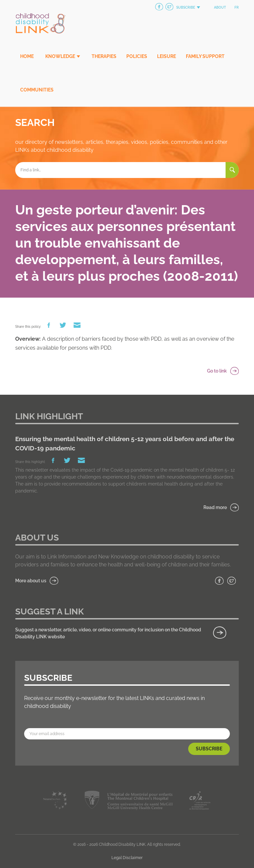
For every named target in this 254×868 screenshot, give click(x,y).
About (220, 7)
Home (27, 56)
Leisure (167, 56)
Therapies (104, 56)
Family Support (205, 56)
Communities (37, 90)
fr (237, 7)
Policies (137, 56)
